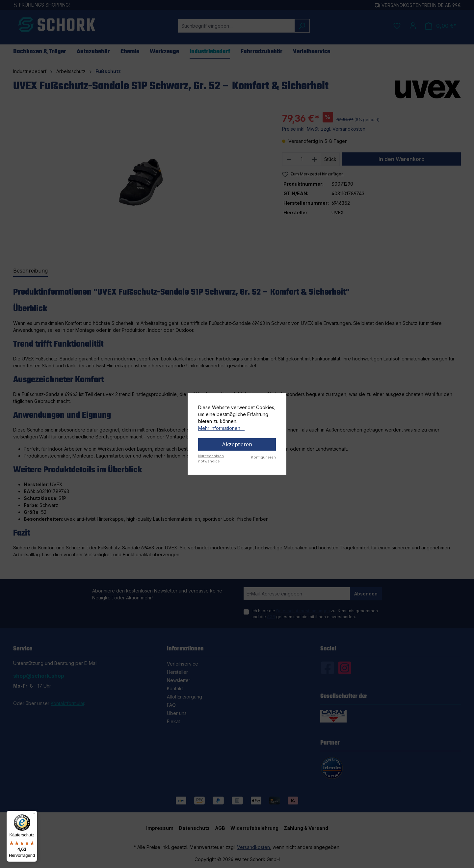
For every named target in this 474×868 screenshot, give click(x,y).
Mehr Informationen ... (221, 428)
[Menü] (33, 815)
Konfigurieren (263, 457)
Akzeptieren (237, 444)
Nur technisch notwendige (211, 459)
